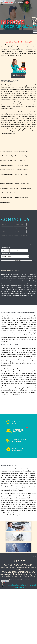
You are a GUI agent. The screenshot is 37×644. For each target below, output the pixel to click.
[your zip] (20, 232)
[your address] (8, 228)
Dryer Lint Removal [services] (5, 202)
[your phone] (20, 224)
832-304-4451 (26, 565)
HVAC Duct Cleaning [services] (23, 165)
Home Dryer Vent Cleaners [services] (22, 197)
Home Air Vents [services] (14, 188)
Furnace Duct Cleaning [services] (21, 156)
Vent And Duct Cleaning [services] (21, 174)
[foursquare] (15, 561)
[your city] (20, 228)
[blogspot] (22, 561)
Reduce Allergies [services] (22, 179)
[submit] (17, 260)
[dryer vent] (18, 537)
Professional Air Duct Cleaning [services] (8, 165)
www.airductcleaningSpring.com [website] (18, 572)
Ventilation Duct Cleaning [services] (6, 156)
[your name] (8, 224)
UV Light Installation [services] (19, 160)
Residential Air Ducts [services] (26, 188)
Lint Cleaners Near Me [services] (6, 193)
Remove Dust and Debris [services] (6, 184)
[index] (18, 526)
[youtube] (24, 561)
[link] (18, 547)
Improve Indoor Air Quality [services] (22, 184)
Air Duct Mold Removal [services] (6, 151)
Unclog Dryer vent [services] (18, 193)
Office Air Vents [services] (4, 188)
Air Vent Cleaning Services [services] (21, 151)
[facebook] (16, 561)
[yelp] (20, 561)
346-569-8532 (11, 565)
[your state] (8, 232)
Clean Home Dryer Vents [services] (6, 197)
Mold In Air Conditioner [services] (22, 170)
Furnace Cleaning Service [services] (6, 174)
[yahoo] (13, 561)
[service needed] (16, 239)
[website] (5, 585)
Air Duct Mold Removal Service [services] (8, 179)
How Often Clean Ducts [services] (6, 160)
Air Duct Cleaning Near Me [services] (7, 170)
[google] (18, 561)
